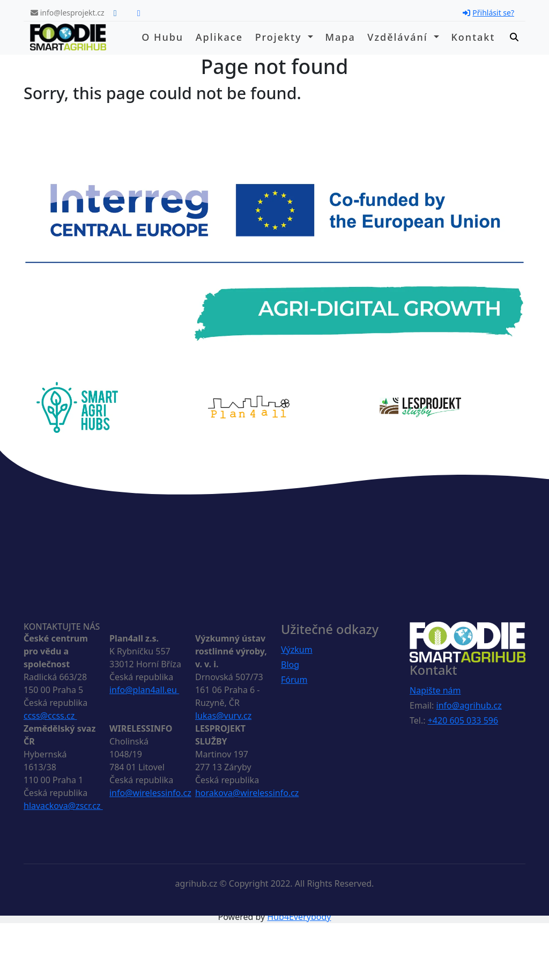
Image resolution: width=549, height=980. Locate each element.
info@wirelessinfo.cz (150, 793)
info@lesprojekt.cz (68, 13)
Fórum (294, 680)
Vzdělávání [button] (399, 37)
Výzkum (297, 650)
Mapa (340, 37)
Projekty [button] (280, 37)
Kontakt (473, 37)
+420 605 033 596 (463, 720)
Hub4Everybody (299, 917)
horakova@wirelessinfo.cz (247, 793)
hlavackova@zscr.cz (63, 806)
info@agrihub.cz (469, 705)
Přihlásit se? (488, 13)
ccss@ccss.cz (50, 716)
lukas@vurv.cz (223, 716)
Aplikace (219, 37)
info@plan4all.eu (144, 690)
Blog (290, 665)
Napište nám (435, 690)
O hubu (162, 37)
